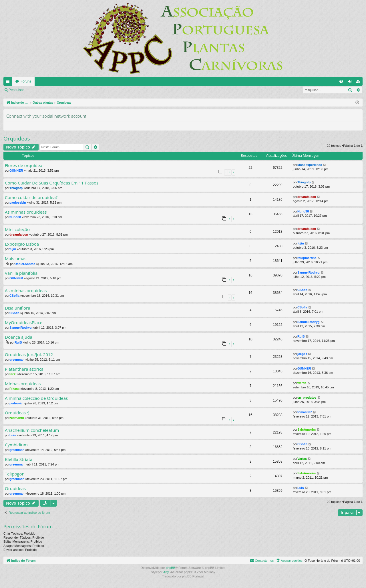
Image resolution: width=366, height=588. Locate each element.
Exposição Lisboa (22, 244)
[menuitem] (341, 81)
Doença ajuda (19, 337)
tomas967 (305, 412)
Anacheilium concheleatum (32, 430)
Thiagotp (16, 188)
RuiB (18, 342)
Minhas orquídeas (23, 384)
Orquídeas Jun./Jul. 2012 (29, 355)
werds (302, 383)
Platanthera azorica (24, 369)
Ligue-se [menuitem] (351, 83)
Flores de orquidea (24, 165)
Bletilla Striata (19, 459)
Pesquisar (16, 90)
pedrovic (16, 403)
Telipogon (15, 474)
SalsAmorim (307, 430)
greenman (17, 360)
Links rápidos (9, 83)
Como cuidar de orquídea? (31, 197)
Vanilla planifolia (21, 273)
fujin (13, 249)
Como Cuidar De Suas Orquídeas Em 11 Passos (52, 183)
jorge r (302, 354)
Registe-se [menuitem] (360, 83)
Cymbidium (16, 445)
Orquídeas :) (17, 413)
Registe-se (62, 90)
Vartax (302, 459)
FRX (13, 374)
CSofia (14, 296)
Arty (166, 572)
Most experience (310, 165)
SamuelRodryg (309, 272)
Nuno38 (15, 217)
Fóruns (26, 81)
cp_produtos (307, 398)
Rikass (14, 389)
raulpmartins (307, 258)
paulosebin (18, 202)
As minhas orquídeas (26, 212)
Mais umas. (16, 259)
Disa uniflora (18, 308)
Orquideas (17, 139)
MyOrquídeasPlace (24, 323)
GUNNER (16, 170)
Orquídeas (15, 488)
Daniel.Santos (25, 264)
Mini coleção (17, 229)
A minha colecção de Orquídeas (36, 398)
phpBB (171, 568)
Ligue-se (39, 90)
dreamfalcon (307, 197)
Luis (13, 435)
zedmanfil (17, 418)
